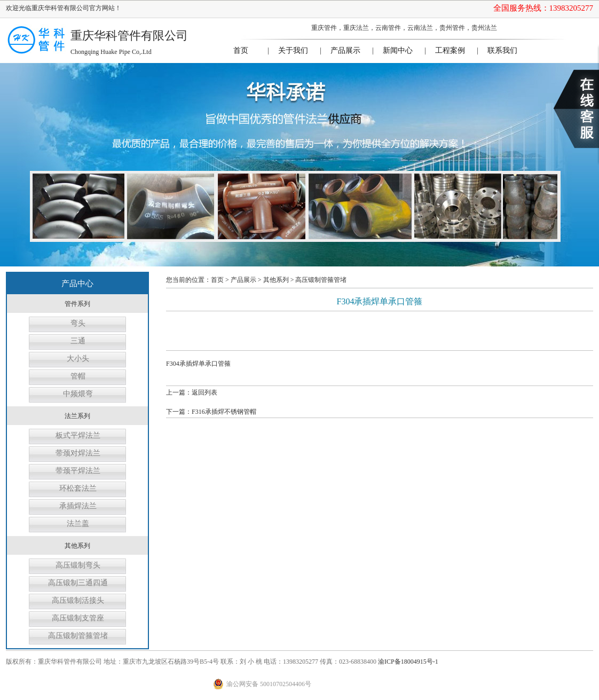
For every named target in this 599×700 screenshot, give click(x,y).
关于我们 (293, 50)
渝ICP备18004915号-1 (408, 662)
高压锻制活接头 (78, 600)
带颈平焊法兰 (78, 471)
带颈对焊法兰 (78, 453)
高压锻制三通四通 (78, 583)
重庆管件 (324, 28)
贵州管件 (452, 28)
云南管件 (388, 28)
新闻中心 (398, 50)
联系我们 (502, 50)
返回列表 (204, 392)
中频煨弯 (78, 394)
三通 (78, 341)
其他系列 (276, 280)
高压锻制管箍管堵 (78, 636)
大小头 (78, 359)
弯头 (78, 323)
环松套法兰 (78, 488)
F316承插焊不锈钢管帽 (224, 412)
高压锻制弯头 (78, 565)
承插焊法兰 (78, 506)
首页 (241, 50)
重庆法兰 (356, 28)
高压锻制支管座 (78, 618)
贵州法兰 (484, 28)
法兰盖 (78, 524)
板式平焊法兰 (78, 435)
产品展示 (345, 50)
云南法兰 (420, 28)
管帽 (78, 376)
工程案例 (450, 50)
